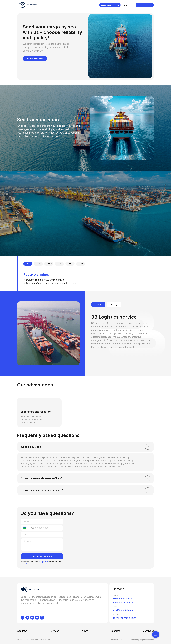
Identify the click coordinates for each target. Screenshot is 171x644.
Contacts (115, 631)
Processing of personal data (142, 640)
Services (54, 631)
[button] (128, 5)
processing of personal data (30, 564)
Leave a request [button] (35, 59)
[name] (42, 521)
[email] (42, 534)
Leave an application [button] (110, 5)
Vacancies (148, 631)
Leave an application (42, 556)
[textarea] (42, 545)
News (85, 631)
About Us (22, 631)
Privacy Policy (43, 562)
